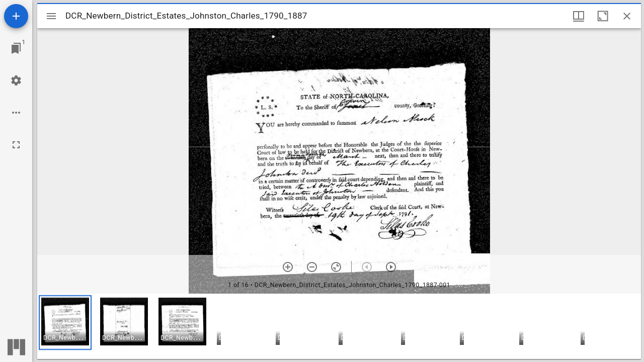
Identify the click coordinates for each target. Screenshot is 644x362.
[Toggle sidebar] (51, 16)
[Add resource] (16, 16)
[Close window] (627, 16)
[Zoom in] (288, 267)
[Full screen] (16, 145)
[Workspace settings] (16, 80)
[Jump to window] (16, 48)
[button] (65, 323)
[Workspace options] (16, 113)
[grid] (339, 326)
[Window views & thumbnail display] (579, 16)
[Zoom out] (312, 267)
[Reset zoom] (336, 267)
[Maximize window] (603, 16)
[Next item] (391, 267)
